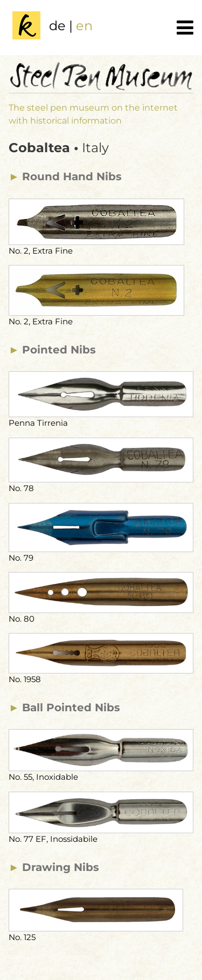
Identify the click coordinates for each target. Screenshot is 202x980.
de (57, 26)
